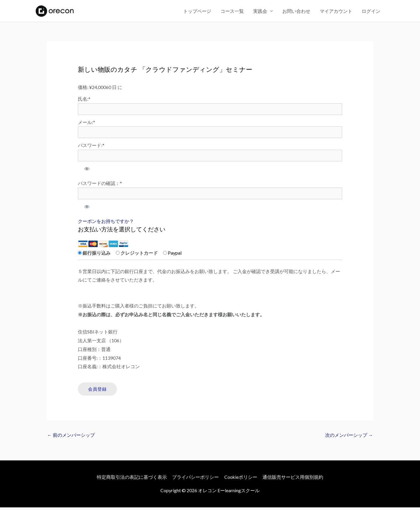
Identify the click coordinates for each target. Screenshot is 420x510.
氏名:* (84, 100)
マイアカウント (336, 12)
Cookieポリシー (241, 480)
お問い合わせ (296, 12)
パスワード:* (91, 147)
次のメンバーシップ (349, 438)
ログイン (371, 12)
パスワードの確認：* (100, 185)
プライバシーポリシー (195, 480)
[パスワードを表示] (87, 171)
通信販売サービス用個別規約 (293, 480)
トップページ (197, 12)
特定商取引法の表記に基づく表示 (132, 480)
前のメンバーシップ (71, 438)
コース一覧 (232, 12)
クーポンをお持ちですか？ (106, 224)
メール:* (86, 124)
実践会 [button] (260, 12)
